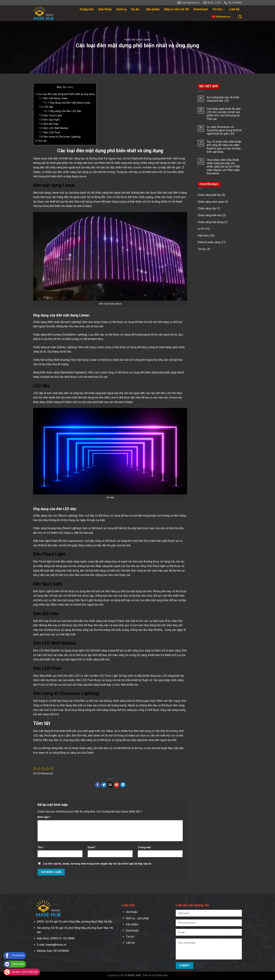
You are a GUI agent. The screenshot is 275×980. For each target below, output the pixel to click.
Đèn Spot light (49, 120)
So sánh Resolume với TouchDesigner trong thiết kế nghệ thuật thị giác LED (224, 130)
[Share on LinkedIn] (123, 785)
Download (200, 9)
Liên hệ (234, 9)
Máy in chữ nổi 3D (177, 9)
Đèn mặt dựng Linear (53, 98)
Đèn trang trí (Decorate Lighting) (60, 137)
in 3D (201, 229)
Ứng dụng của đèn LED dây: (62, 111)
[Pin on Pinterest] (117, 785)
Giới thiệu (105, 9)
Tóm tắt (41, 141)
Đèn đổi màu (49, 124)
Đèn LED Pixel (50, 132)
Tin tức (218, 9)
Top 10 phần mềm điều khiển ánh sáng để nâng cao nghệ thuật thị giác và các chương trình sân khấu (224, 147)
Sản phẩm (153, 9)
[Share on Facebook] (98, 785)
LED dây (46, 107)
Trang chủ (86, 9)
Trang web (144, 847)
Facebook (18, 955)
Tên (41, 847)
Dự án (136, 9)
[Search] (240, 17)
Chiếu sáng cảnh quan (211, 202)
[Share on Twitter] (104, 785)
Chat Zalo (18, 964)
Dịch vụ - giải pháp (137, 918)
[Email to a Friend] (110, 785)
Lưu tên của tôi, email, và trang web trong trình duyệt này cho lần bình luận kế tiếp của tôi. (98, 864)
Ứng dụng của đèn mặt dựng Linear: (67, 103)
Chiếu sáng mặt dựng (211, 222)
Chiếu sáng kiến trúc (210, 215)
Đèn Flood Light (51, 115)
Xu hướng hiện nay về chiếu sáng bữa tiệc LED (223, 99)
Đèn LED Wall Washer (54, 128)
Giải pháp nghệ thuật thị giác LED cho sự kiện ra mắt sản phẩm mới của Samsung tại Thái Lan (224, 114)
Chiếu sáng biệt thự (209, 195)
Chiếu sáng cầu (207, 208)
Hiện (70, 87)
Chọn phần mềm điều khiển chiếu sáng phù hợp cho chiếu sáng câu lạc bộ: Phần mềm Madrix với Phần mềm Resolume (223, 167)
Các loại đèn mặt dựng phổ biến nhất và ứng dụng (65, 94)
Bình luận (44, 817)
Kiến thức (203, 236)
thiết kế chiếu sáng (137, 40)
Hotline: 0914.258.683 (25, 972)
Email (92, 847)
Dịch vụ (121, 9)
